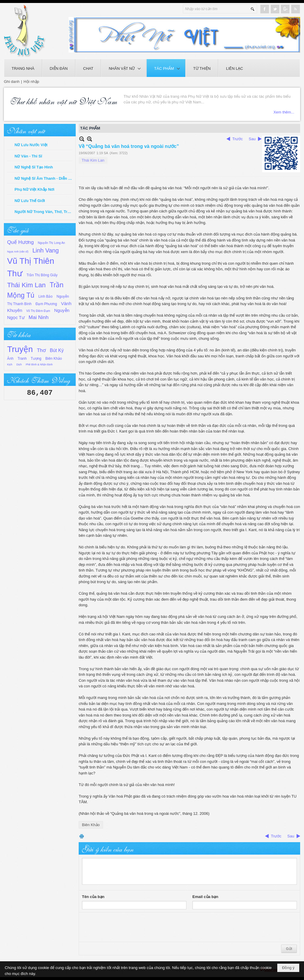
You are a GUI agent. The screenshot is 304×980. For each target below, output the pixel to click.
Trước (238, 139)
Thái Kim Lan (26, 285)
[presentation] (127, 927)
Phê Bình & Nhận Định (39, 364)
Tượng (36, 359)
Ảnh (10, 359)
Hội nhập (31, 82)
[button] (124, 68)
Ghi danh (12, 82)
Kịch (10, 364)
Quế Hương (20, 242)
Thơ (41, 350)
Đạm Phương (46, 304)
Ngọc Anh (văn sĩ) (18, 252)
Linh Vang (46, 250)
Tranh (22, 359)
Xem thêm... (284, 112)
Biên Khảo (54, 359)
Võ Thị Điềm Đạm (38, 311)
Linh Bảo (45, 296)
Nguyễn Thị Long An (51, 243)
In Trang (82, 836)
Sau (252, 139)
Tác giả (18, 229)
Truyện (20, 349)
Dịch (19, 364)
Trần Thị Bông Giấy (42, 275)
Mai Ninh (38, 317)
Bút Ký (57, 350)
